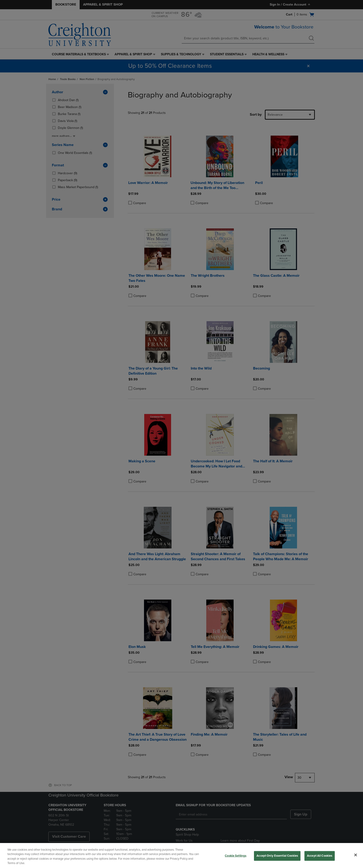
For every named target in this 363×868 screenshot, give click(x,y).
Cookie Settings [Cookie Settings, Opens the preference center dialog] (236, 856)
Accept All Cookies (320, 856)
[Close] (356, 855)
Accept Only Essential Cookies (277, 856)
